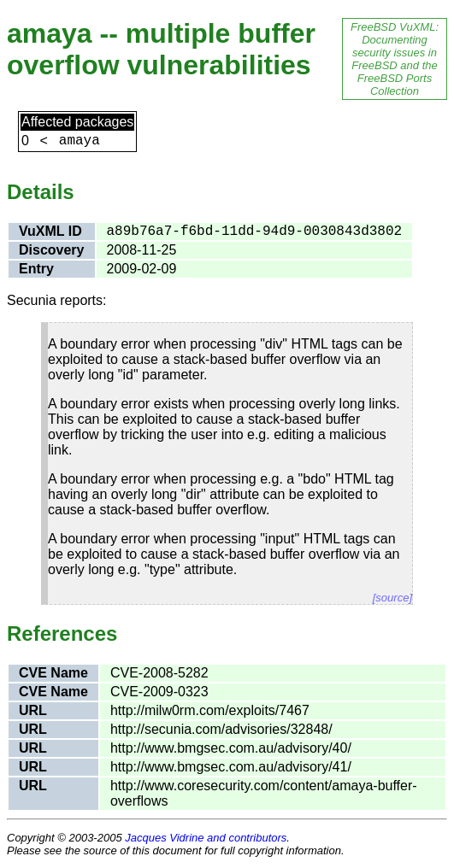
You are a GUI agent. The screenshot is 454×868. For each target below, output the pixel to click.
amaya (80, 141)
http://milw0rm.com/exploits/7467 (210, 710)
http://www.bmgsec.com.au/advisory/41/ (231, 767)
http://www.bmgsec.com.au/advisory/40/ (231, 748)
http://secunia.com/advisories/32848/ (221, 729)
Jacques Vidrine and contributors (206, 838)
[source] (392, 598)
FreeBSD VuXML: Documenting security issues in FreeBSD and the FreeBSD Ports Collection (395, 59)
